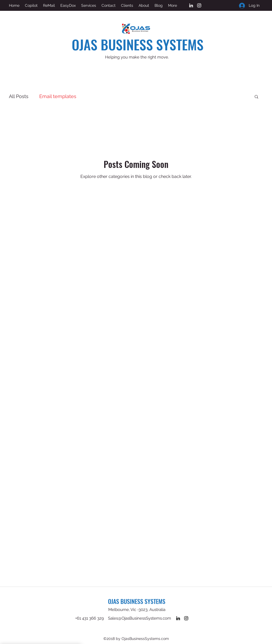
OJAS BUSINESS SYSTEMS (138, 44)
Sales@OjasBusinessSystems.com (140, 618)
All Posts (19, 96)
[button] (256, 97)
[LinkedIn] (191, 5)
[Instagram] (199, 5)
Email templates (58, 96)
